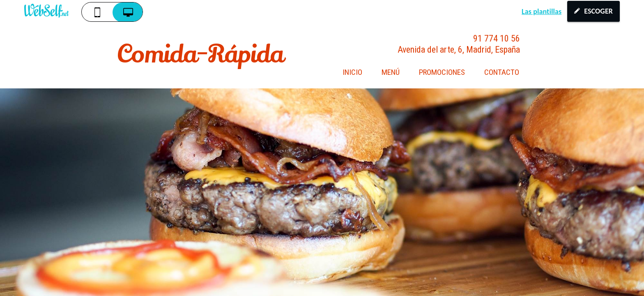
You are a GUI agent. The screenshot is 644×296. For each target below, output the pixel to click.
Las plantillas (542, 12)
